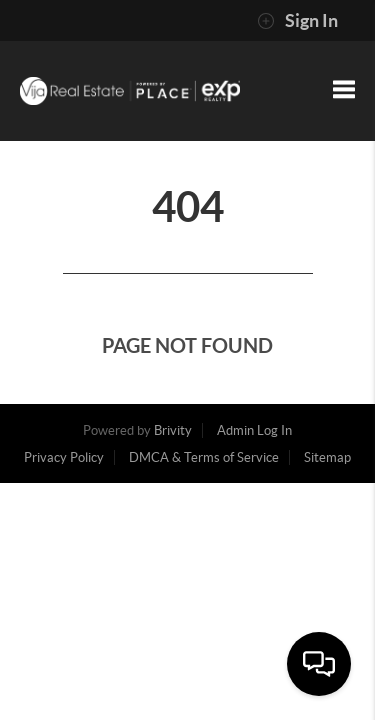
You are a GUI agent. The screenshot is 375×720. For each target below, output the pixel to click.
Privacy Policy (64, 457)
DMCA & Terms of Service (204, 457)
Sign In (297, 21)
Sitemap (327, 457)
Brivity (173, 430)
